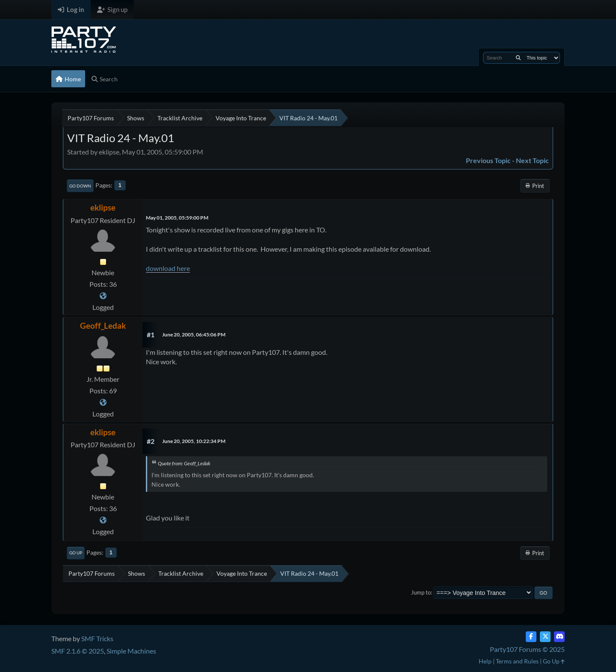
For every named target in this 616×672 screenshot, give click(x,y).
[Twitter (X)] (545, 637)
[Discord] (559, 637)
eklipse (103, 207)
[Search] (518, 58)
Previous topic (488, 160)
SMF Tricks (97, 638)
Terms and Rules (517, 661)
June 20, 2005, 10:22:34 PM (194, 441)
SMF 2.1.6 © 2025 (78, 651)
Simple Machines (131, 651)
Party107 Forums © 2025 (527, 649)
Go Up (76, 553)
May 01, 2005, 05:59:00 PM (177, 218)
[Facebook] (531, 637)
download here (168, 268)
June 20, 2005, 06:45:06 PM (194, 335)
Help (485, 661)
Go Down (80, 186)
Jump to (421, 592)
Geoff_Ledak (103, 326)
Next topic (532, 160)
